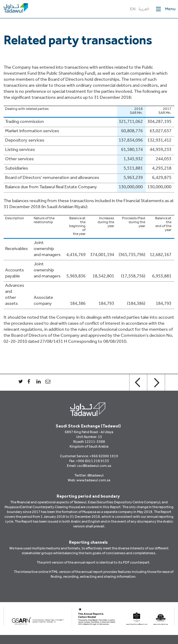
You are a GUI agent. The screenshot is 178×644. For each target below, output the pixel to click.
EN (133, 10)
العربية (144, 10)
